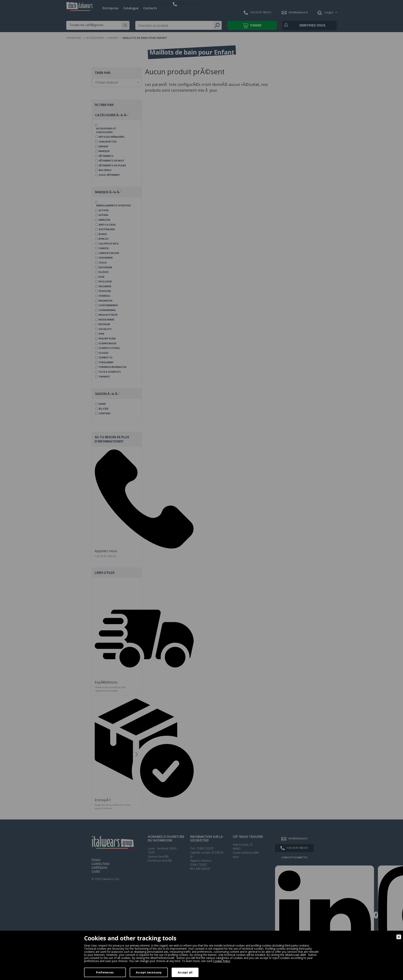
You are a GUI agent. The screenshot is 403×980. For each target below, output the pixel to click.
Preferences (105, 972)
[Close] (399, 937)
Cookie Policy (222, 961)
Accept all (185, 972)
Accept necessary (149, 972)
